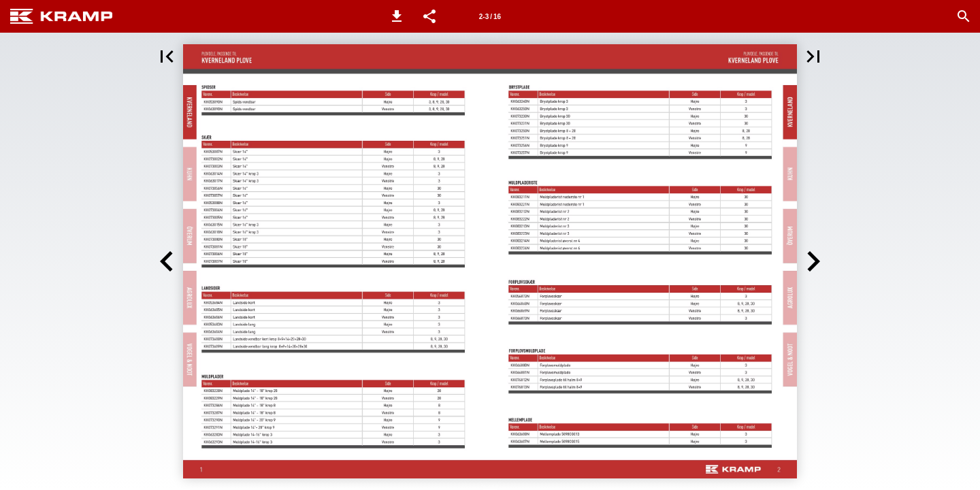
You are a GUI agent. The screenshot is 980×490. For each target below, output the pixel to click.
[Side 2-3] (490, 16)
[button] (397, 16)
